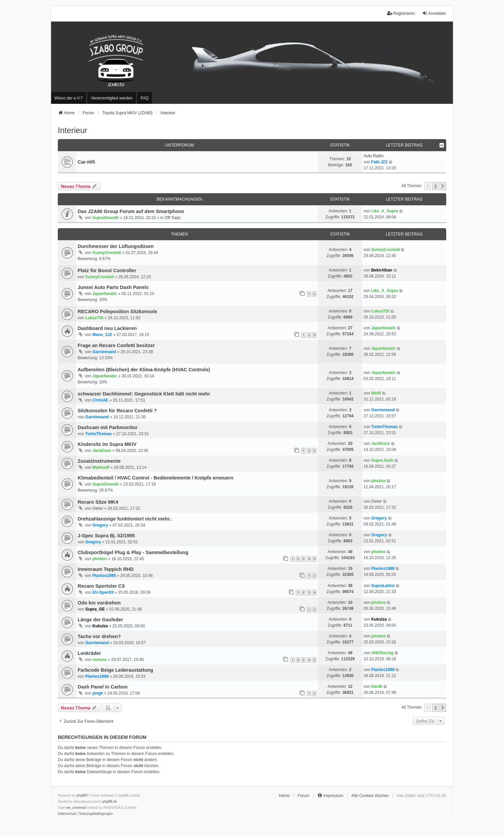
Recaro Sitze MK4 (98, 502)
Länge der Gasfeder (100, 620)
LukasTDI (94, 318)
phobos (379, 481)
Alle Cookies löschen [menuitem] (370, 796)
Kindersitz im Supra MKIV (107, 444)
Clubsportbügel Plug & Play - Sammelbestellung (133, 552)
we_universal (76, 808)
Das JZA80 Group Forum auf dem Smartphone (131, 211)
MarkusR (101, 467)
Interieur (73, 130)
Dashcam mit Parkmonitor (108, 427)
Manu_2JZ (102, 335)
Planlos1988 (104, 576)
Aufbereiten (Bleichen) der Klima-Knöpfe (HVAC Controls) (144, 370)
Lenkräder (89, 653)
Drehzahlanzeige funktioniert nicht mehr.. (125, 519)
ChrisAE (100, 400)
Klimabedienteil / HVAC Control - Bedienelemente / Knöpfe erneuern (156, 478)
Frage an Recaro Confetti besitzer (116, 345)
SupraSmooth (106, 218)
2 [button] (435, 186)
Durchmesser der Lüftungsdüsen (116, 246)
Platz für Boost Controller (107, 270)
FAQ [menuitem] (144, 98)
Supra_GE (95, 609)
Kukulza (100, 626)
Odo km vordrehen (99, 603)
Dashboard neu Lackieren (107, 328)
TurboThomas (99, 434)
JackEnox (102, 451)
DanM (377, 686)
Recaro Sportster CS (101, 586)
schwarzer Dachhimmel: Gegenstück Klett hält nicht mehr (144, 394)
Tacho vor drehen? (99, 636)
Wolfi (376, 393)
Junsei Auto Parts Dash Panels (113, 287)
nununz (100, 660)
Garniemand (104, 352)
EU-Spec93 (103, 592)
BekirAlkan (382, 270)
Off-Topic (173, 218)
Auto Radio (373, 156)
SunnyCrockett (107, 253)
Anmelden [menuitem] (434, 13)
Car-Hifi (86, 162)
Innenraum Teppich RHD (106, 569)
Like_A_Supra (385, 211)
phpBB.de (110, 802)
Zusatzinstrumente (99, 461)
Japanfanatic (105, 294)
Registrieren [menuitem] (401, 13)
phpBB (82, 796)
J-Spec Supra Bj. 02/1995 (106, 536)
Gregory (100, 525)
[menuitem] (69, 98)
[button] (443, 186)
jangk (98, 693)
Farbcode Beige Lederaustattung (115, 670)
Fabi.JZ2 (380, 162)
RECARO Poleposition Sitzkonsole (117, 311)
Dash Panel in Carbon (103, 687)
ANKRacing (382, 653)
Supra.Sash (382, 460)
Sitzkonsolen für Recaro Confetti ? (117, 411)
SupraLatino (383, 586)
